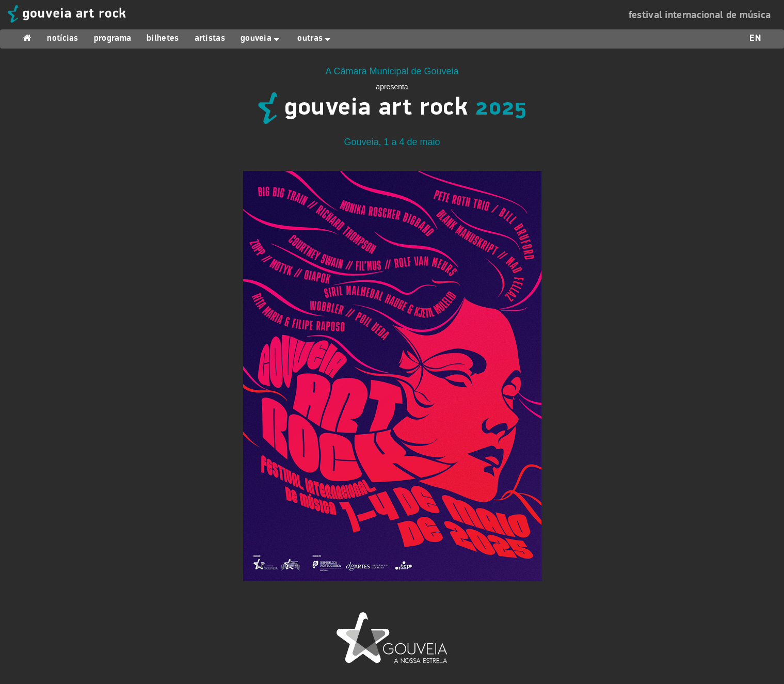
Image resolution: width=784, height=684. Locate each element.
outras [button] (315, 39)
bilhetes (163, 39)
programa (113, 39)
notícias (62, 39)
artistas (210, 39)
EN (755, 39)
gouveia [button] (261, 39)
